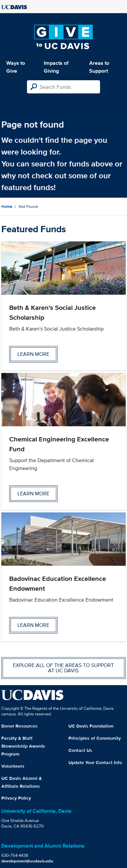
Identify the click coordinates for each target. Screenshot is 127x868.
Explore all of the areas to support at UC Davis (63, 668)
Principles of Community (95, 738)
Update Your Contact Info (95, 762)
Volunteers (13, 766)
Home (7, 206)
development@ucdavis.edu (27, 861)
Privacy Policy (16, 798)
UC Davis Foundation (91, 726)
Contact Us (80, 750)
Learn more (33, 354)
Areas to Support (99, 67)
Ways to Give (16, 67)
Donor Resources (19, 726)
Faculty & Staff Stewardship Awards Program (23, 746)
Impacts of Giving (56, 67)
